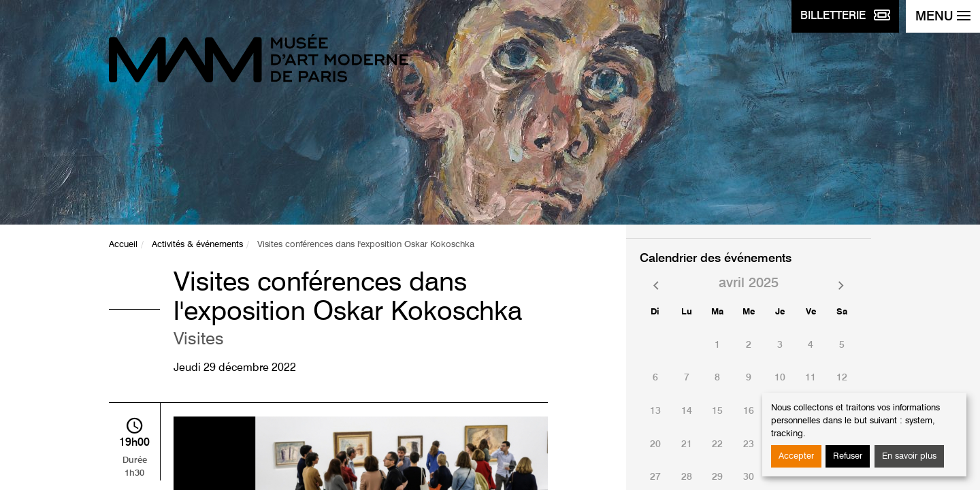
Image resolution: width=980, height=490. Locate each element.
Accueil (123, 245)
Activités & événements (197, 245)
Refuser (848, 456)
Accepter (796, 456)
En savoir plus (909, 456)
